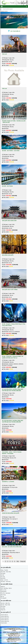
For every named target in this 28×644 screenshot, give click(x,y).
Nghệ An (3, 587)
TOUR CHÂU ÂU (5, 616)
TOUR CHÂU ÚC (5, 620)
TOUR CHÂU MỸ (5, 618)
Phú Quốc (3, 606)
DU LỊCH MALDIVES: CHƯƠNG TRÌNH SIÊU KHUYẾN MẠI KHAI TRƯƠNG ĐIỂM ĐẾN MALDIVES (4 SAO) (13, 391)
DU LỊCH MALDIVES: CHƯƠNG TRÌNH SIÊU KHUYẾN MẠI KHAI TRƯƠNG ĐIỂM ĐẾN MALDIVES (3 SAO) (13, 422)
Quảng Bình (4, 592)
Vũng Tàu (3, 610)
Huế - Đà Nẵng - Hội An (6, 588)
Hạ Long (3, 577)
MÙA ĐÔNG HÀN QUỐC (8, 255)
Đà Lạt (2, 596)
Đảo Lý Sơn (4, 590)
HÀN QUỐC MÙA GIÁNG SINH (9, 221)
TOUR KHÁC (4, 623)
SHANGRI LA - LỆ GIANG (8, 482)
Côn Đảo (3, 608)
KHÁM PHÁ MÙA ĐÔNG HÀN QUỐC (11, 513)
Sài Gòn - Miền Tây (5, 603)
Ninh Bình (3, 578)
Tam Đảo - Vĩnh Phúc (6, 582)
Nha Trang (3, 595)
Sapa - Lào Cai (4, 580)
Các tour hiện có (15, 31)
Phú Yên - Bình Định (6, 593)
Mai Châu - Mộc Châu (6, 572)
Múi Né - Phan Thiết (5, 605)
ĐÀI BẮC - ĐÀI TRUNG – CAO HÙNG (11, 151)
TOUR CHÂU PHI (5, 621)
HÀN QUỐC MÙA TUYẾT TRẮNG (10, 290)
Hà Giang (3, 573)
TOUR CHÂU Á (4, 615)
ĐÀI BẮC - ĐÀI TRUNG (7, 186)
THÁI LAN (4, 54)
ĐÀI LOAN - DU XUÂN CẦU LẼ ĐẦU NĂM (12, 547)
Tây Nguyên (4, 598)
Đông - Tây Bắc (4, 570)
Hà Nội (2, 575)
